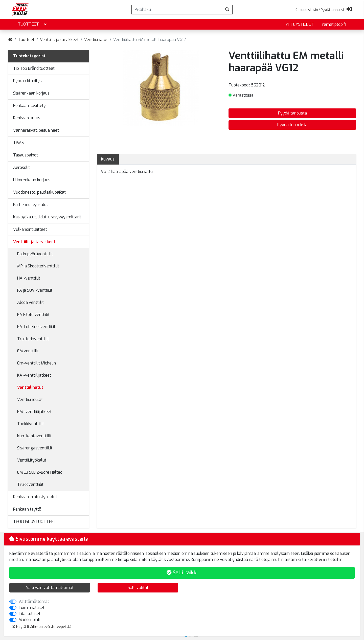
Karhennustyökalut (31, 205)
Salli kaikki (182, 573)
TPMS (18, 143)
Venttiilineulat (30, 399)
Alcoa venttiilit (30, 302)
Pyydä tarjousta (292, 113)
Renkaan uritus (27, 118)
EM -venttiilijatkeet (34, 412)
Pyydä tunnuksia (292, 125)
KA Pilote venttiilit (33, 315)
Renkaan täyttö (27, 509)
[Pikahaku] (177, 10)
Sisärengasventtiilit (35, 448)
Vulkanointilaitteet (30, 229)
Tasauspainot (26, 155)
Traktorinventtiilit (33, 339)
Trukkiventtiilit (30, 484)
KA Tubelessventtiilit (36, 327)
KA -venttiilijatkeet (34, 375)
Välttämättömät (34, 601)
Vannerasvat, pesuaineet (36, 130)
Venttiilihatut (96, 40)
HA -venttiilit (29, 278)
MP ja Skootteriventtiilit (38, 266)
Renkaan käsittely (29, 106)
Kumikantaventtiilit (34, 436)
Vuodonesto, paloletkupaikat (39, 192)
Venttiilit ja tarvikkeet (59, 40)
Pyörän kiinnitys (27, 81)
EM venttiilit (28, 351)
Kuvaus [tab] (108, 159)
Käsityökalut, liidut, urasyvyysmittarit (47, 217)
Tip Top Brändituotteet (34, 68)
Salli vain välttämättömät (50, 588)
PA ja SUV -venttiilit (35, 290)
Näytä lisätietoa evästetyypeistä (41, 627)
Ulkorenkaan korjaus (32, 180)
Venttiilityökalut (32, 460)
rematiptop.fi (334, 24)
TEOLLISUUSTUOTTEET (35, 522)
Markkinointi (29, 620)
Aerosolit (21, 167)
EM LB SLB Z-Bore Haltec (40, 472)
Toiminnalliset (31, 608)
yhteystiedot (300, 24)
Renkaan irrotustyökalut (35, 497)
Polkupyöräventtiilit (35, 254)
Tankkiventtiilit (31, 424)
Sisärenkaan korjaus (31, 93)
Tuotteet (33, 24)
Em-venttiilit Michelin (37, 363)
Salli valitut (138, 588)
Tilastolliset (29, 614)
